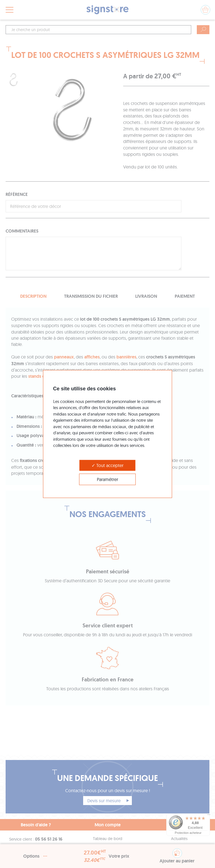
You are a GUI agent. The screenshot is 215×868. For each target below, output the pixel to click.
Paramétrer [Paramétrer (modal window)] (107, 479)
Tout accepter (107, 465)
